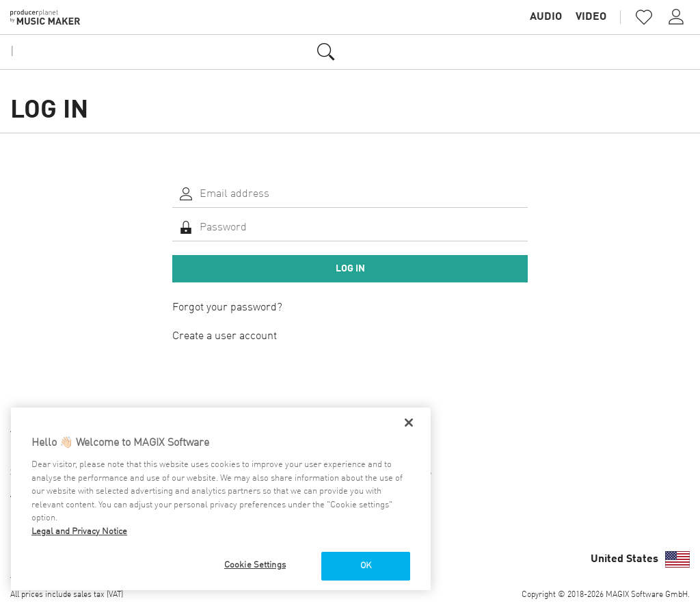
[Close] (409, 423)
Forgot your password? (227, 308)
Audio (546, 17)
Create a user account (225, 336)
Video (591, 17)
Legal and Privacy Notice (79, 532)
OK (366, 566)
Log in (350, 269)
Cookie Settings (255, 565)
